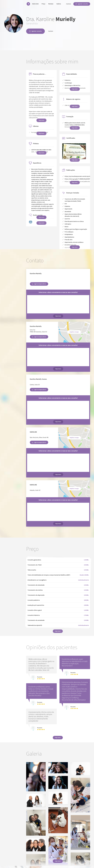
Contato (68, 4)
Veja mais (41, 217)
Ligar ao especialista (39, 284)
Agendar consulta (82, 4)
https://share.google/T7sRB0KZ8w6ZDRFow (78, 179)
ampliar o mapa (74, 332)
